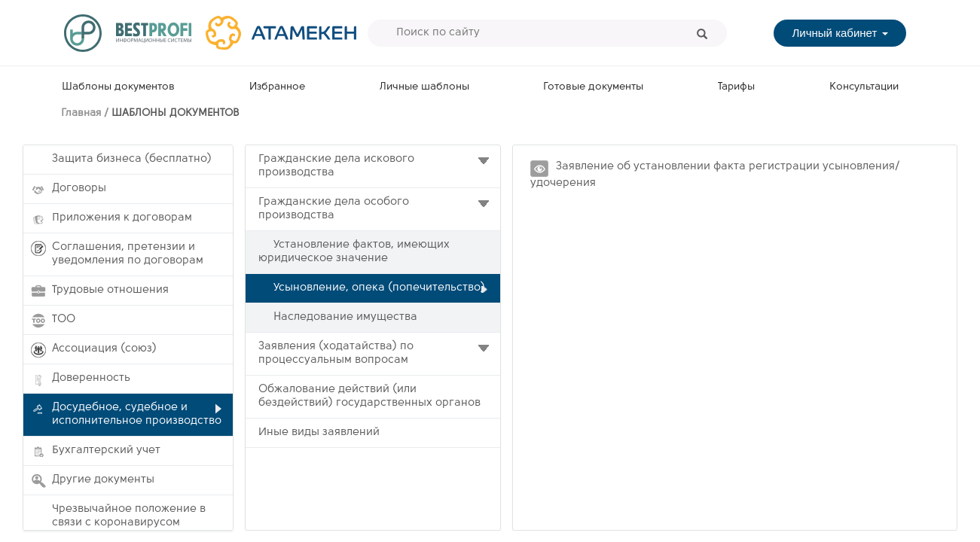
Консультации (864, 87)
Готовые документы (593, 87)
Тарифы (736, 87)
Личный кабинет (840, 33)
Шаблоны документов (118, 87)
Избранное (277, 87)
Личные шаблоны (424, 87)
